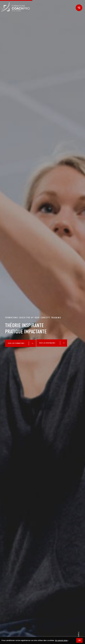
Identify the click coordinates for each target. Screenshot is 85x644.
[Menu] (79, 8)
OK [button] (79, 640)
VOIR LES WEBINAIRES (47, 343)
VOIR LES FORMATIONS (16, 343)
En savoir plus (61, 640)
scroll (79, 634)
